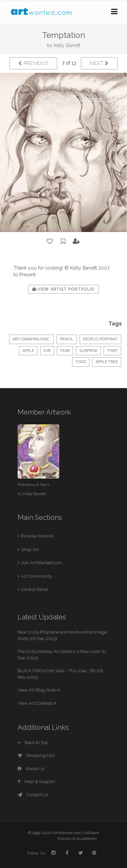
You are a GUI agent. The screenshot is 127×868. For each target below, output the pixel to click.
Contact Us (33, 795)
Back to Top (33, 743)
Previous (33, 63)
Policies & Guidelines (77, 839)
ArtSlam (92, 833)
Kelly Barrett (67, 45)
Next (99, 63)
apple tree (107, 362)
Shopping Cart (36, 755)
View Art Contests (37, 703)
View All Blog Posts (39, 690)
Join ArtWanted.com (42, 563)
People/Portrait (100, 339)
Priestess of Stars (33, 485)
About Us (31, 769)
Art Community (37, 576)
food (81, 362)
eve (47, 351)
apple (28, 351)
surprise (88, 351)
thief (112, 351)
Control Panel (35, 589)
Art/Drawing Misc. (31, 339)
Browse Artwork (37, 536)
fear (65, 351)
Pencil (67, 339)
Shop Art (30, 549)
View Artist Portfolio (63, 289)
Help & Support (36, 781)
